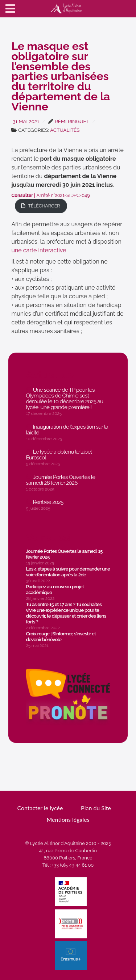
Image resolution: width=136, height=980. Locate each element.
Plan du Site (96, 808)
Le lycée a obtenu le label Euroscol (59, 455)
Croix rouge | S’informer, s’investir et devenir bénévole (61, 636)
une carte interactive (39, 250)
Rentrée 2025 (48, 502)
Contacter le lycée (40, 808)
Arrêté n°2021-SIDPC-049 (50, 195)
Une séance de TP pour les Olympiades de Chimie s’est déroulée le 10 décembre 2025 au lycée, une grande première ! (64, 399)
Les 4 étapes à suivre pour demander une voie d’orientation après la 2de (68, 572)
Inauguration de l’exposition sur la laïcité (67, 430)
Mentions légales (68, 819)
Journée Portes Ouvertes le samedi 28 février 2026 (60, 480)
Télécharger (44, 206)
